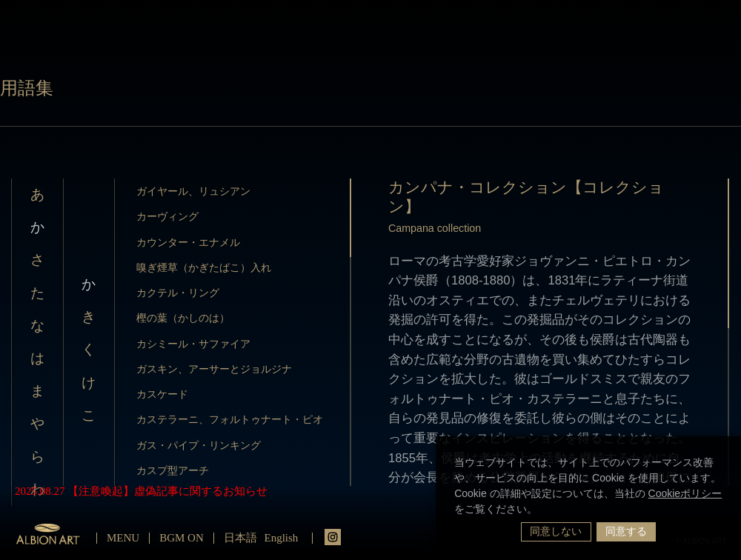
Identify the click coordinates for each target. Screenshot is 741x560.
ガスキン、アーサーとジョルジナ (214, 369)
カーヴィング (167, 216)
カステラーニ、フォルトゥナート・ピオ (230, 419)
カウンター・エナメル (188, 242)
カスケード (162, 394)
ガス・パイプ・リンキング (199, 445)
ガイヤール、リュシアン (193, 191)
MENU (123, 538)
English (282, 538)
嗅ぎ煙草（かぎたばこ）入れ (204, 267)
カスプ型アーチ (173, 470)
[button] (542, 510)
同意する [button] (626, 531)
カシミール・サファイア (193, 344)
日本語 (240, 538)
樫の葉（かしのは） (183, 318)
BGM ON (182, 538)
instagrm (333, 537)
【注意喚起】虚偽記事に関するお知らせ (167, 491)
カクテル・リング (178, 293)
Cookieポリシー (685, 493)
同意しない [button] (556, 531)
